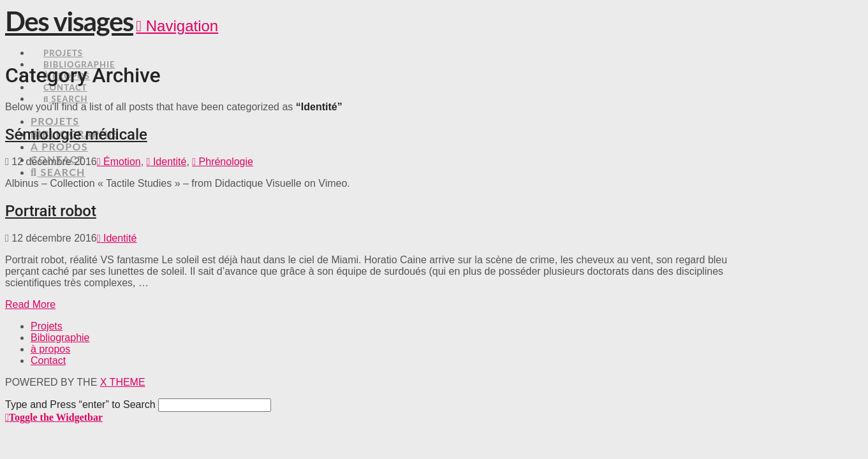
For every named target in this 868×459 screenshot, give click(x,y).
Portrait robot (51, 211)
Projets (47, 326)
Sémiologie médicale (76, 135)
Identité (167, 162)
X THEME (123, 382)
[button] (177, 26)
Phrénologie (223, 162)
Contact (48, 361)
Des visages (69, 21)
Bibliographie (60, 338)
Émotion (119, 162)
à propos (50, 349)
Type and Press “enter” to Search (80, 404)
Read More (30, 304)
